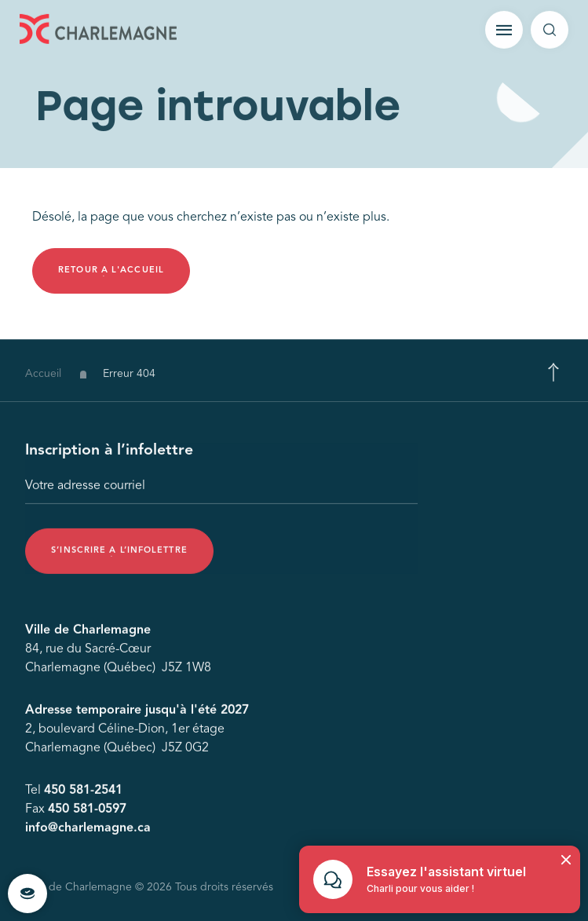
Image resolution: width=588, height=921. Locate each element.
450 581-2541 (83, 793)
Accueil (43, 379)
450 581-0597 (87, 812)
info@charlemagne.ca (88, 831)
